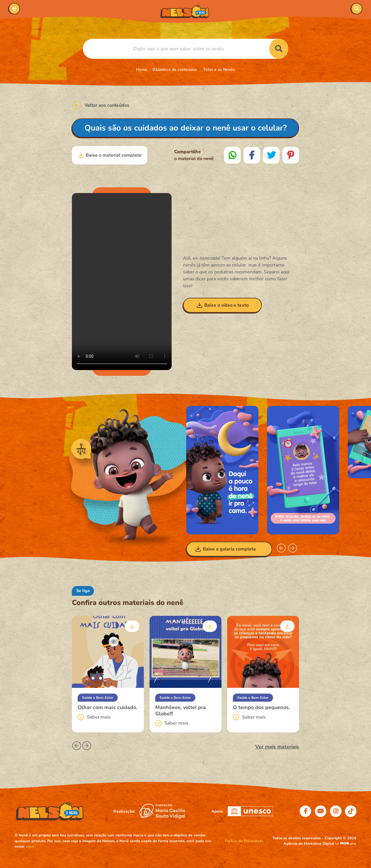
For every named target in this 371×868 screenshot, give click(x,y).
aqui (30, 846)
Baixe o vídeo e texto (222, 305)
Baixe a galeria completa (225, 549)
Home (142, 70)
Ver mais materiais (277, 747)
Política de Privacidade (244, 841)
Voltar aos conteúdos (101, 105)
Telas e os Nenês (219, 70)
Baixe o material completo (110, 155)
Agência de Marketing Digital (309, 844)
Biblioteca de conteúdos (175, 70)
